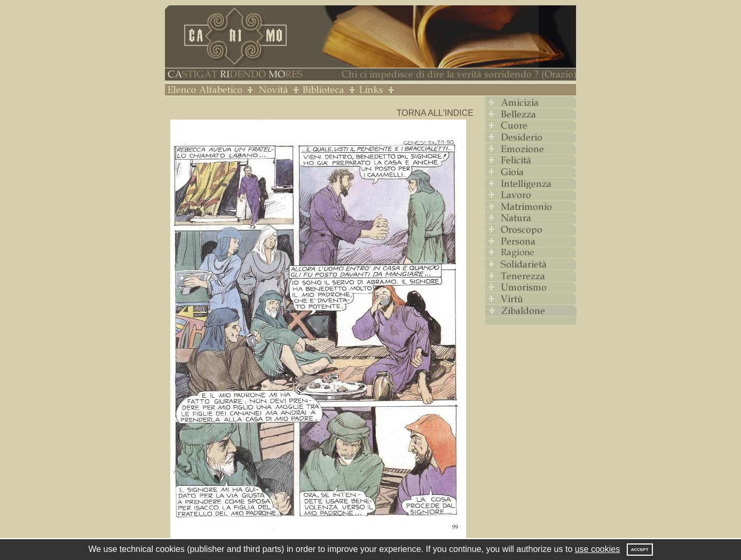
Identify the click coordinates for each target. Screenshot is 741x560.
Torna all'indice (435, 113)
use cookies (598, 549)
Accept (640, 550)
